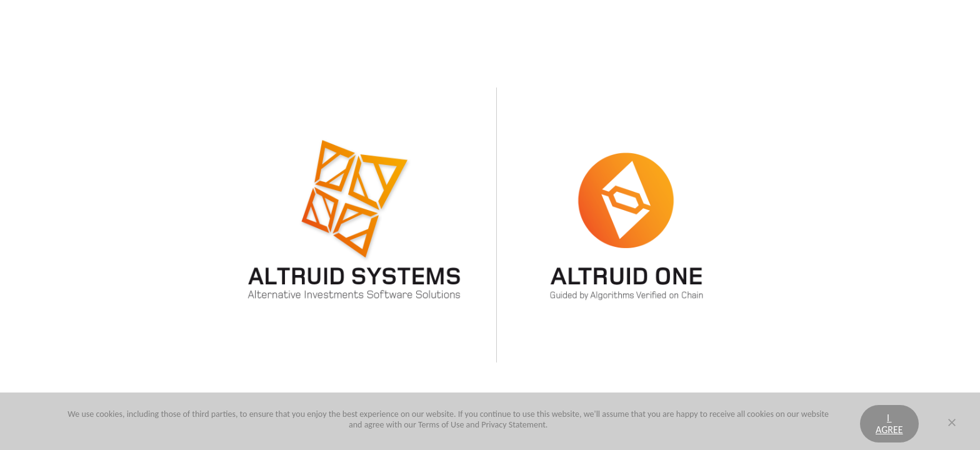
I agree (889, 424)
